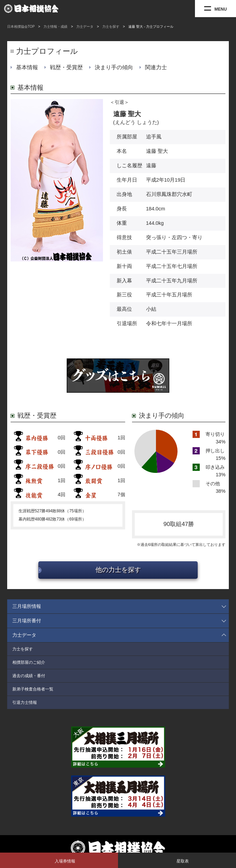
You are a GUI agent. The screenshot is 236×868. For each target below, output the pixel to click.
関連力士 (156, 67)
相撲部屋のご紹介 (29, 662)
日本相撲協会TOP (21, 27)
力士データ (85, 27)
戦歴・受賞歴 (66, 67)
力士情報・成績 (55, 27)
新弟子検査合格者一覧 (33, 689)
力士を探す (111, 27)
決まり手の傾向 (114, 67)
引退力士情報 (25, 702)
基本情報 (27, 67)
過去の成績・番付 (29, 676)
